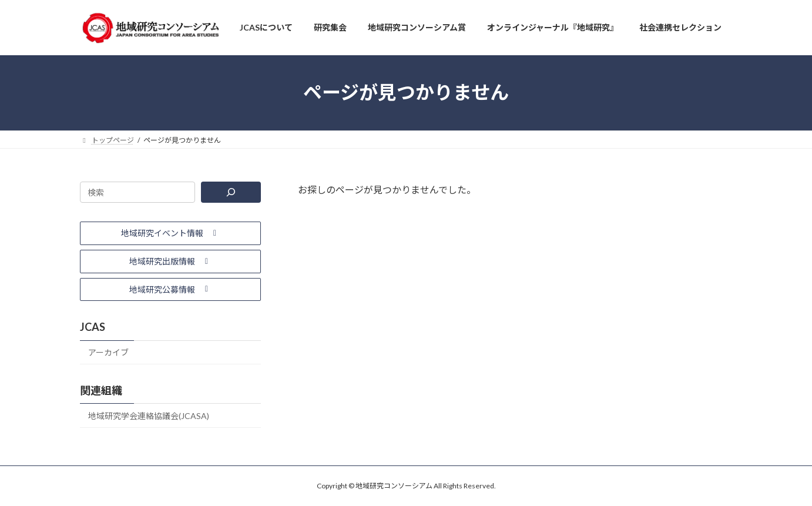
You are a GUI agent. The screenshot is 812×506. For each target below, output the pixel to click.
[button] (170, 233)
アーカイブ (108, 352)
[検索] (231, 192)
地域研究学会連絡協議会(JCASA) (149, 416)
